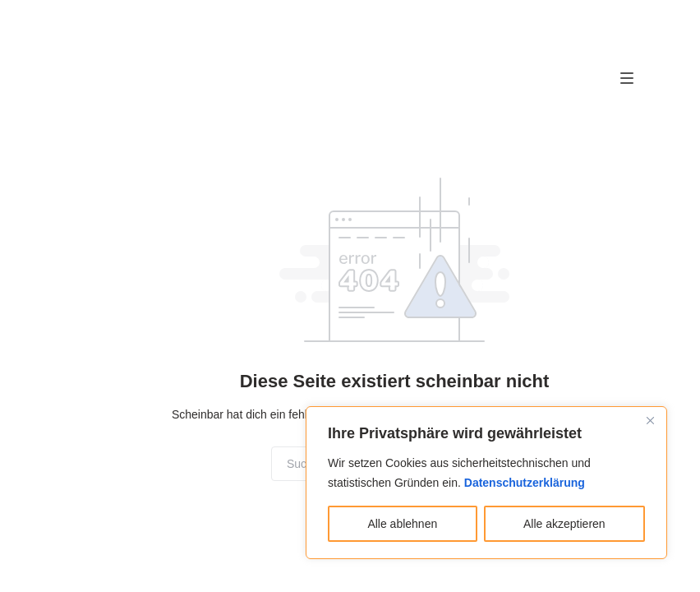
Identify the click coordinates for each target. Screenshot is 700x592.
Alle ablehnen (402, 524)
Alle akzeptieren (564, 524)
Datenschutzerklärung (525, 483)
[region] (486, 483)
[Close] (650, 420)
